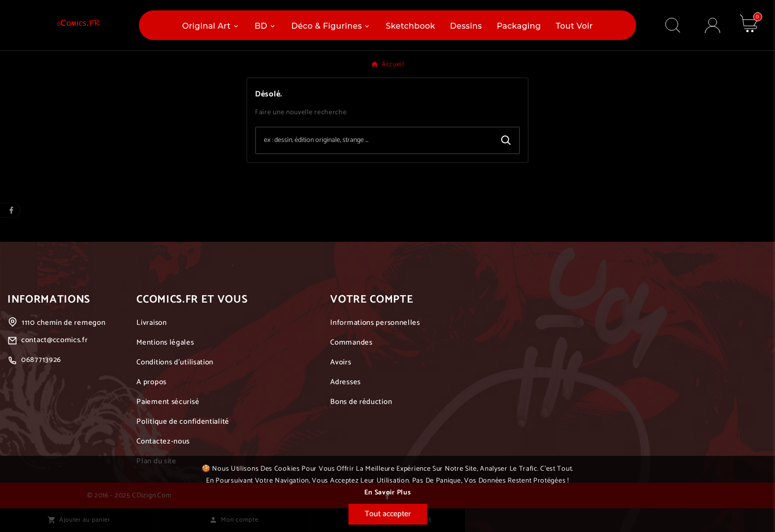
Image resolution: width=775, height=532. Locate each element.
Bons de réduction (361, 402)
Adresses (345, 382)
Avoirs (341, 362)
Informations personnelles (375, 323)
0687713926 (41, 360)
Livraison (151, 323)
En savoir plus (388, 493)
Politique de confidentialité (183, 421)
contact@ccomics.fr (55, 340)
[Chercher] (375, 140)
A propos (151, 382)
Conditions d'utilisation (175, 362)
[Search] (506, 140)
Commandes (351, 342)
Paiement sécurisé (168, 402)
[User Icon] (712, 25)
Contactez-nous (163, 441)
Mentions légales (165, 342)
